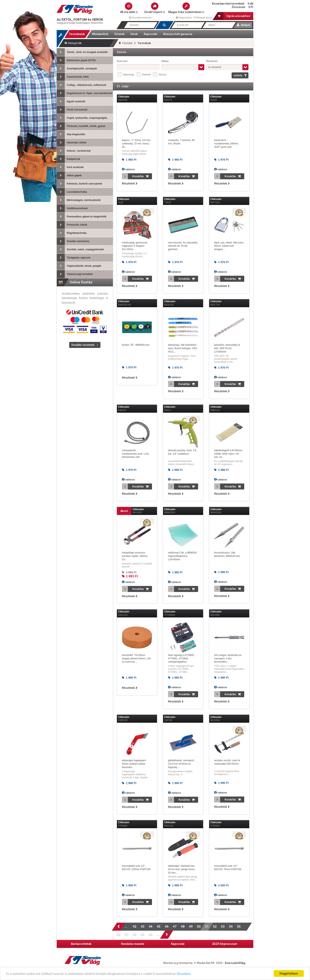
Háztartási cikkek (71, 143)
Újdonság (128, 75)
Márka (165, 61)
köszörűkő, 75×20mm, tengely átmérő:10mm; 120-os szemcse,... (137, 659)
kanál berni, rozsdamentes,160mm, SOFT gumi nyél (226, 144)
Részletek (130, 183)
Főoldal (127, 43)
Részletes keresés (140, 18)
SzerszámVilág (235, 963)
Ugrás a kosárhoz (234, 16)
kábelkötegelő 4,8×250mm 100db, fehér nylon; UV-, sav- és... (228, 454)
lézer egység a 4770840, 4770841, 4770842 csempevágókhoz (181, 659)
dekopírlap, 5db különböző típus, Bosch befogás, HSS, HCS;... (183, 348)
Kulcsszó (122, 61)
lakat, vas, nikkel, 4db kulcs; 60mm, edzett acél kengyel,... (229, 246)
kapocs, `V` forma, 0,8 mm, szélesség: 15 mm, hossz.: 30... (136, 144)
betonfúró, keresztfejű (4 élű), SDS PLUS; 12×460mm (227, 348)
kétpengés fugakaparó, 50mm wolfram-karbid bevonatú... (134, 764)
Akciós (163, 75)
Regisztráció (184, 18)
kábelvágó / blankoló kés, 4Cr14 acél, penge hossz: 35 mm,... (182, 869)
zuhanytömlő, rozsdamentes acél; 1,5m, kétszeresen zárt (136, 454)
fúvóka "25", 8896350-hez (136, 345)
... (127, 927)
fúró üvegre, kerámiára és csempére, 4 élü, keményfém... (228, 659)
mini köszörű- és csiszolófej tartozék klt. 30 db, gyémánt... (183, 246)
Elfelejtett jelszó (203, 18)
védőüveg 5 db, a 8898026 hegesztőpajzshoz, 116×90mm (182, 556)
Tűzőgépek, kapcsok (73, 258)
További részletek (83, 345)
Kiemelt (146, 75)
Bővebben (184, 974)
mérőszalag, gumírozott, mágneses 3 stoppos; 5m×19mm (135, 246)
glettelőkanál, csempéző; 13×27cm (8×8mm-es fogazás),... (181, 764)
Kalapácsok (68, 159)
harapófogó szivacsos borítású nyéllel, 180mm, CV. (135, 556)
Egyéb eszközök (71, 101)
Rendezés (212, 61)
